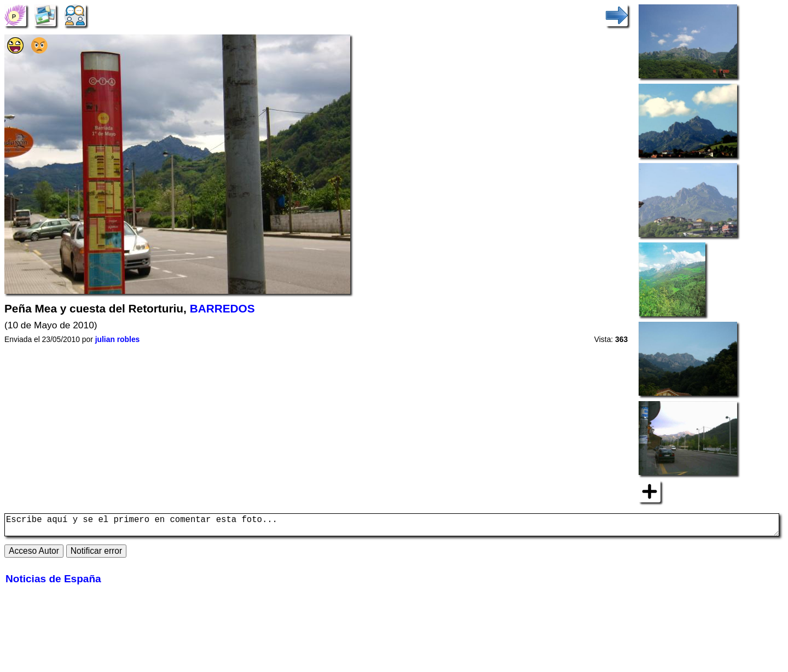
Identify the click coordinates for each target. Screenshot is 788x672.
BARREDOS (222, 308)
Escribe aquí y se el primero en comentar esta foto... (392, 527)
